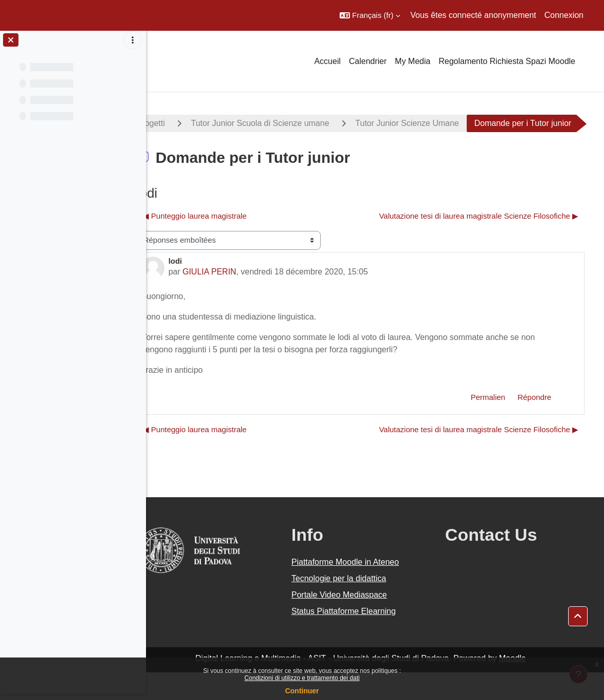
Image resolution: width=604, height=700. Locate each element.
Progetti (180, 123)
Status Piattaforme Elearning (363, 639)
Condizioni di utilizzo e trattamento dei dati (302, 678)
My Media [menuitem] (413, 61)
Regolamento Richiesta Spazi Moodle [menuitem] (507, 61)
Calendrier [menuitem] (368, 61)
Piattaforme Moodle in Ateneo (364, 590)
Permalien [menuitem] (488, 425)
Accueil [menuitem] (327, 61)
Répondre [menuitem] (534, 425)
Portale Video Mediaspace (358, 622)
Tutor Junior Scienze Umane (436, 123)
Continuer (302, 691)
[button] (370, 15)
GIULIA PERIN (238, 299)
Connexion (564, 15)
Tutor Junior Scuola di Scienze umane (289, 123)
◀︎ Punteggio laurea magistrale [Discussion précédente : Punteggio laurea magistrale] (224, 243)
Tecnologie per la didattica (358, 606)
